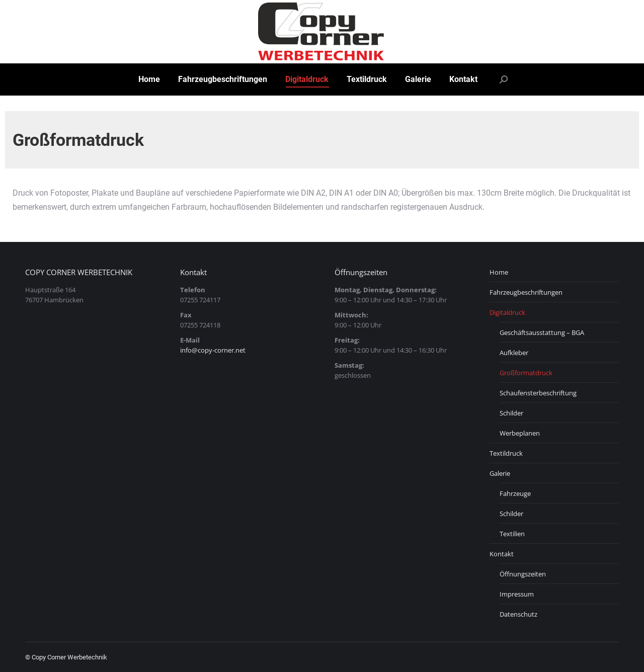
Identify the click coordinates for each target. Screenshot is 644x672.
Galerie (500, 473)
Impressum (517, 594)
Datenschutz (518, 614)
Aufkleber (514, 353)
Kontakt (502, 554)
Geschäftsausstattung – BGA (542, 332)
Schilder (511, 413)
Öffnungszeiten (523, 574)
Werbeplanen (520, 433)
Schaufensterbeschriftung (538, 393)
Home (499, 272)
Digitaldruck (507, 312)
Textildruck (506, 453)
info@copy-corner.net (213, 350)
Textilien (512, 534)
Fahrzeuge (515, 493)
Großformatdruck (526, 373)
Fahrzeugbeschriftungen (526, 292)
